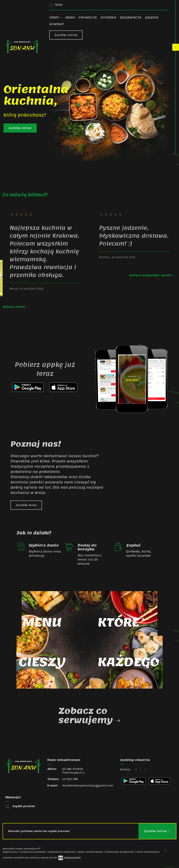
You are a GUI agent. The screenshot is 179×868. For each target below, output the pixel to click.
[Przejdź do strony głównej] (22, 46)
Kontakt (57, 24)
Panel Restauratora (148, 852)
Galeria (152, 17)
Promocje (88, 17)
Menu (70, 17)
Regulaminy (10, 852)
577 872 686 (70, 779)
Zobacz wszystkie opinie (153, 275)
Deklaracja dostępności (120, 852)
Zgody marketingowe (91, 852)
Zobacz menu (16, 307)
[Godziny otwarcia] (146, 770)
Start (55, 17)
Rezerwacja (130, 17)
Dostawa (108, 17)
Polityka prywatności (33, 852)
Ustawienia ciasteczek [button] (62, 852)
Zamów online (66, 35)
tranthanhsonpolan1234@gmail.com (88, 786)
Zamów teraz (26, 505)
